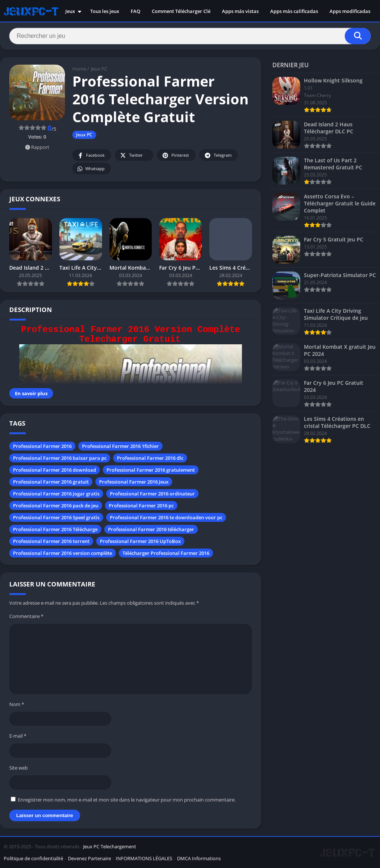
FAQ (135, 11)
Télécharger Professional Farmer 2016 (166, 553)
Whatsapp (91, 169)
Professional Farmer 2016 (42, 446)
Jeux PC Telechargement (110, 846)
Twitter (131, 155)
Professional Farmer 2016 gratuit (51, 482)
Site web (19, 768)
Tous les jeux (105, 11)
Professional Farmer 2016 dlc (150, 458)
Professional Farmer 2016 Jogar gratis (56, 494)
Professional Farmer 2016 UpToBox (140, 541)
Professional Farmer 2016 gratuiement (151, 470)
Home (79, 69)
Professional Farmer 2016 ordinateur (152, 494)
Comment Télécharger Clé (181, 11)
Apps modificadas (350, 11)
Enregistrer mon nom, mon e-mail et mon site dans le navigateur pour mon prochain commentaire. (127, 800)
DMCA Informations (199, 858)
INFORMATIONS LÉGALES (144, 858)
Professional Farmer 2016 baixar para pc (60, 458)
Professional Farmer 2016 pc (141, 505)
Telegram (218, 155)
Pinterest (175, 155)
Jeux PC (99, 69)
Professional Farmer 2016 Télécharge (55, 529)
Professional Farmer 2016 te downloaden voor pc (166, 517)
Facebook (91, 155)
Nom (17, 704)
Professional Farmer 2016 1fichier (120, 446)
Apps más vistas (240, 11)
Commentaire (26, 616)
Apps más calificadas (294, 11)
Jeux (70, 11)
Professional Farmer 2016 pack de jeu (56, 505)
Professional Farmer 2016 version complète (63, 553)
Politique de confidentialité (33, 858)
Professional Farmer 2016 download (55, 470)
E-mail (18, 736)
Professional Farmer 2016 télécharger (151, 529)
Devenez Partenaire (89, 858)
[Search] (190, 36)
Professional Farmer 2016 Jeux (134, 482)
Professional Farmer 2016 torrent (51, 541)
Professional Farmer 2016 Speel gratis (56, 517)
